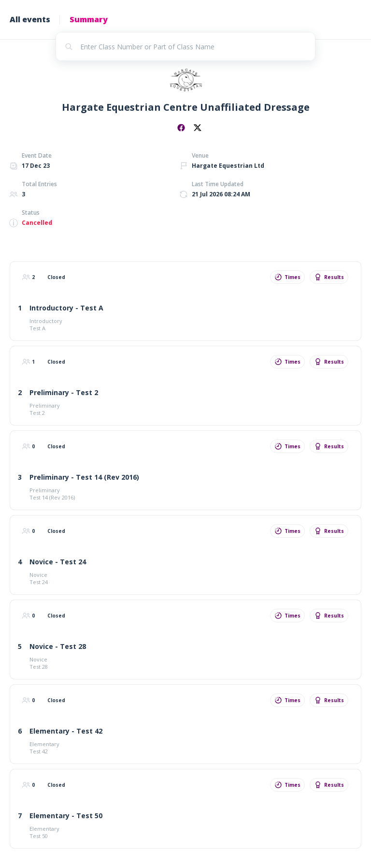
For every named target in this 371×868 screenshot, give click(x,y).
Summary (89, 19)
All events (30, 19)
